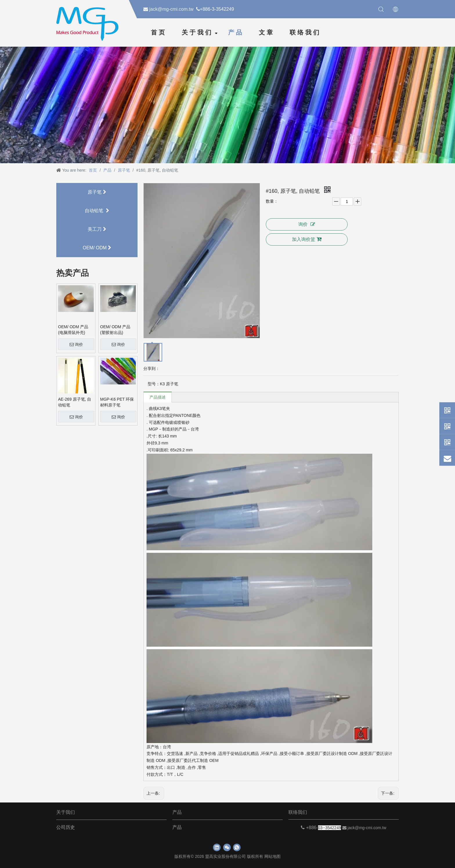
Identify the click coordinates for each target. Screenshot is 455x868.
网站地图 (272, 856)
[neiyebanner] (228, 104)
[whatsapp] (237, 847)
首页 (159, 32)
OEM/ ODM (97, 248)
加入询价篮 (307, 239)
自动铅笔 (97, 211)
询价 (76, 344)
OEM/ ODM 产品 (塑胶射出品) (115, 330)
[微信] (227, 847)
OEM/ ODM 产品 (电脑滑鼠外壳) (73, 330)
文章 (267, 32)
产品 (236, 32)
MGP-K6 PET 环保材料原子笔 (117, 402)
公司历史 (66, 827)
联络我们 (305, 32)
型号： (154, 384)
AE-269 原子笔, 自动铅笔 (75, 402)
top (446, 846)
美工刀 (97, 229)
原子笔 (97, 192)
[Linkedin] (217, 847)
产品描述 (158, 397)
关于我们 (197, 32)
